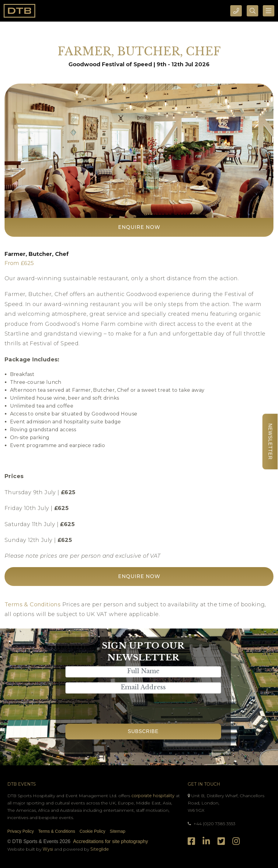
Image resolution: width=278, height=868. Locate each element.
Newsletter (270, 441)
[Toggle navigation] (269, 11)
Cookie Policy (92, 831)
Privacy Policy (21, 831)
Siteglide (100, 849)
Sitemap (118, 831)
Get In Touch (204, 784)
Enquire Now (139, 227)
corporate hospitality (153, 796)
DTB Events (22, 784)
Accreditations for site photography (110, 841)
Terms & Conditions (33, 604)
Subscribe (143, 731)
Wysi (48, 849)
